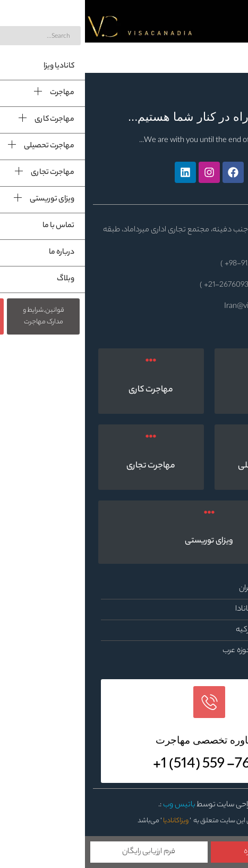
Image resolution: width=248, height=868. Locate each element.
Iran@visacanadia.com (175, 307)
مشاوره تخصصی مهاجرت (124, 740)
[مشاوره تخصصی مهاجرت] (124, 702)
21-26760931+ (143, 286)
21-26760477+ (206, 286)
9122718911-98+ (165, 264)
